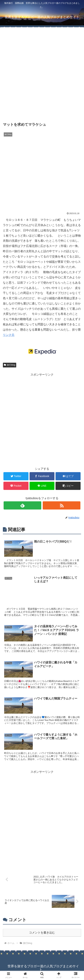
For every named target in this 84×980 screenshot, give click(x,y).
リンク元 (9, 335)
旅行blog (10, 365)
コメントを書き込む (42, 933)
